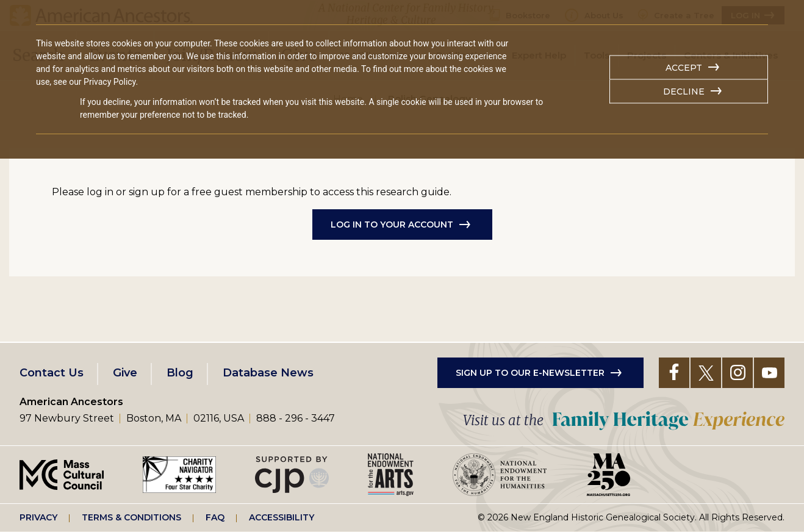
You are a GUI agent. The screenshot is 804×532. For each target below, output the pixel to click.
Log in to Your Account (392, 225)
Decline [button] (684, 92)
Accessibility (282, 517)
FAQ (215, 517)
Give (125, 373)
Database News (268, 373)
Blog (180, 373)
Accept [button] (684, 68)
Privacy (38, 517)
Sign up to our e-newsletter (530, 373)
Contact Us (52, 373)
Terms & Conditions (131, 517)
